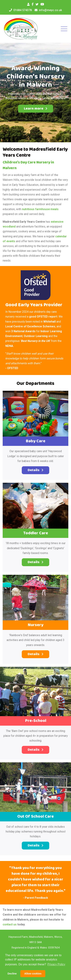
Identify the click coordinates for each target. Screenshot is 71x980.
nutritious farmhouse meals (40, 209)
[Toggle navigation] (63, 29)
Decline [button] (12, 974)
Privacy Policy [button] (56, 964)
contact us (10, 924)
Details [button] (35, 470)
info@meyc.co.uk (50, 10)
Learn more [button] (36, 109)
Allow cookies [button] (33, 974)
